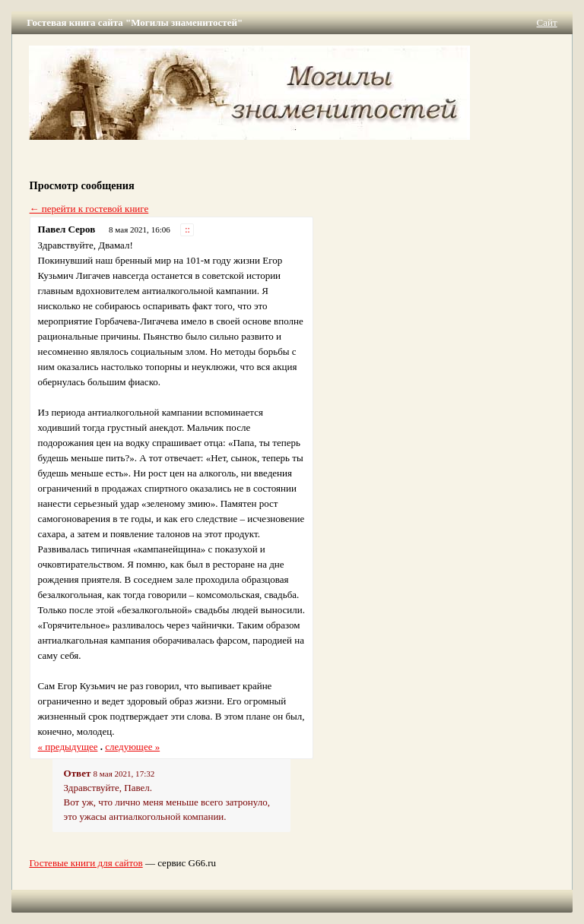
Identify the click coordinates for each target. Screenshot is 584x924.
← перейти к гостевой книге (89, 209)
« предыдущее (68, 747)
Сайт (547, 22)
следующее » (132, 747)
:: (187, 230)
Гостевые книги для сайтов (86, 863)
